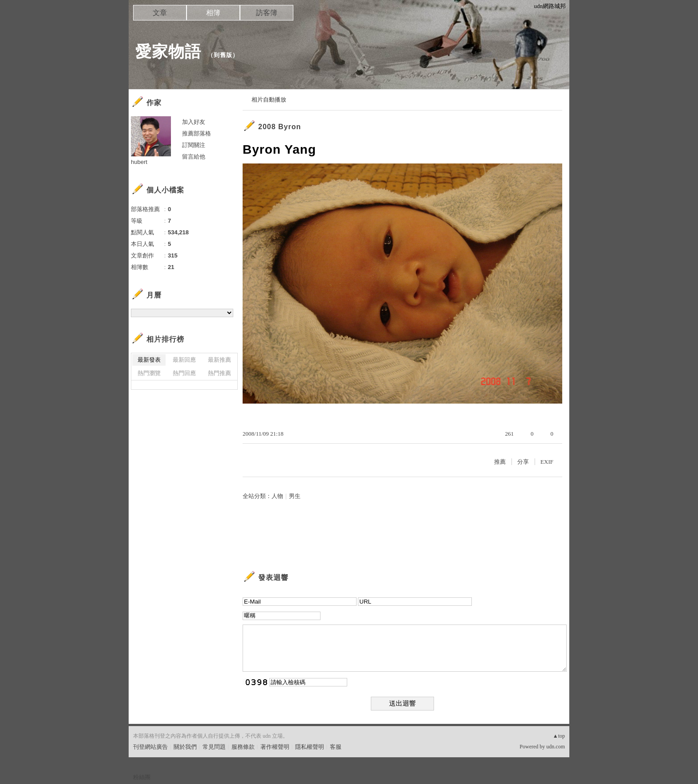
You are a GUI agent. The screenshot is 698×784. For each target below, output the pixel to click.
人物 (277, 496)
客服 (336, 747)
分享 (523, 462)
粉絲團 (142, 777)
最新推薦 (219, 360)
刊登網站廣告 (150, 747)
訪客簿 (267, 13)
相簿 (213, 13)
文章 (160, 13)
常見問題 (214, 747)
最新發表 (149, 360)
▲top (559, 736)
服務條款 (243, 747)
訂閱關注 (194, 145)
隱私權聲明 (310, 747)
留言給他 (194, 157)
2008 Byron (280, 127)
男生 (295, 496)
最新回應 (184, 360)
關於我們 (185, 747)
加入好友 (194, 122)
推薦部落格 (197, 133)
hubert (139, 162)
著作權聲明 (275, 747)
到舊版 (223, 55)
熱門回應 (184, 373)
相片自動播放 (269, 100)
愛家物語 (168, 51)
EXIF (547, 462)
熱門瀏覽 (149, 373)
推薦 (500, 462)
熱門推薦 (219, 373)
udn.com (556, 747)
